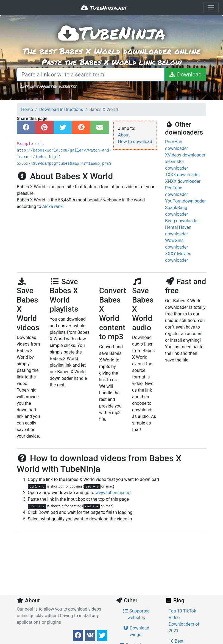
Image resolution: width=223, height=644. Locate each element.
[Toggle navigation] (211, 8)
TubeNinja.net (104, 8)
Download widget (136, 631)
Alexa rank (52, 206)
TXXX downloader (182, 175)
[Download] (185, 75)
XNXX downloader (183, 181)
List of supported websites (48, 86)
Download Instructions (61, 109)
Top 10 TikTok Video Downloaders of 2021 (184, 621)
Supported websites (136, 614)
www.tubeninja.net (113, 493)
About (124, 135)
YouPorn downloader (185, 201)
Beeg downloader (182, 221)
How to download (135, 142)
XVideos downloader (185, 155)
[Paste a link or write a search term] (91, 75)
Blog (175, 600)
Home (27, 109)
